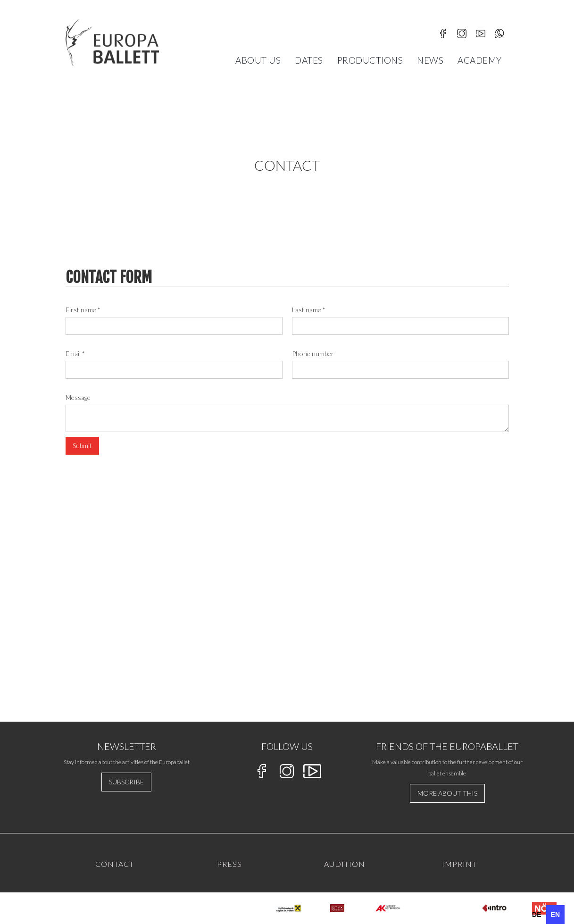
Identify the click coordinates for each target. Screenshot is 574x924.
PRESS (229, 864)
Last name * (309, 310)
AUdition (345, 864)
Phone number (313, 354)
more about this (447, 793)
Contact (115, 864)
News (430, 60)
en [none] (555, 915)
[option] (537, 915)
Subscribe (126, 782)
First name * (83, 310)
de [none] (537, 915)
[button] (258, 60)
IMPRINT (459, 864)
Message (78, 397)
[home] (112, 42)
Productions (370, 60)
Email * (75, 354)
